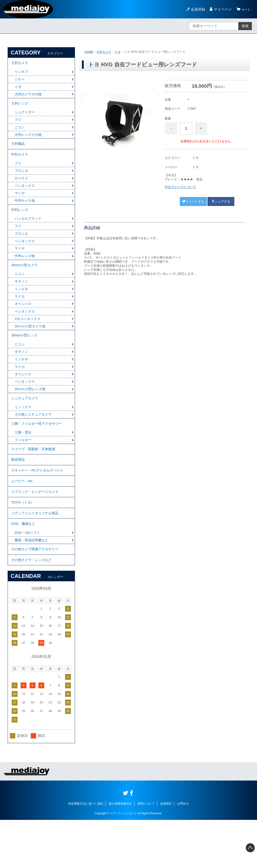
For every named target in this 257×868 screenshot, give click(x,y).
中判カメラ (20, 163)
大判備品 (18, 151)
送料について (146, 852)
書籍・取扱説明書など (33, 585)
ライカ (20, 316)
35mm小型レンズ (25, 357)
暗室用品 (18, 493)
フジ (18, 125)
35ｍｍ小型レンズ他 (31, 414)
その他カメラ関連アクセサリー (36, 595)
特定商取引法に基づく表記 (86, 852)
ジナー (20, 82)
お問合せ (183, 852)
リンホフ (22, 74)
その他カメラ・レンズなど (33, 607)
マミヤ (20, 205)
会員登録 (196, 9)
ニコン (20, 133)
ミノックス (24, 434)
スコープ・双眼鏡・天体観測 (35, 480)
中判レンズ (20, 223)
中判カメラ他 (25, 213)
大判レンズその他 (29, 141)
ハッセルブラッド (29, 233)
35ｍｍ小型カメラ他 (31, 347)
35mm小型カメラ (25, 282)
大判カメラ (105, 52)
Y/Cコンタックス (28, 339)
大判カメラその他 (29, 97)
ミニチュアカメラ (26, 424)
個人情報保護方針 (120, 852)
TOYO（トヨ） (23, 542)
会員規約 (166, 852)
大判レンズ (20, 107)
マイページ (221, 9)
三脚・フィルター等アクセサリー (38, 452)
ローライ (22, 189)
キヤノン (22, 300)
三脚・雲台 (24, 462)
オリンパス (24, 323)
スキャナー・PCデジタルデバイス (39, 505)
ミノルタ (22, 308)
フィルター (24, 470)
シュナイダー (25, 117)
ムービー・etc (23, 517)
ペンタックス (25, 197)
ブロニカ (22, 181)
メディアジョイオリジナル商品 (36, 554)
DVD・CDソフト (28, 577)
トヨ (120, 52)
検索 (245, 26)
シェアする (221, 201)
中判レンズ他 (25, 272)
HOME (89, 52)
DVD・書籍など (24, 567)
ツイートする (193, 201)
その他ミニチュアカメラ (34, 442)
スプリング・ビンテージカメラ (36, 530)
